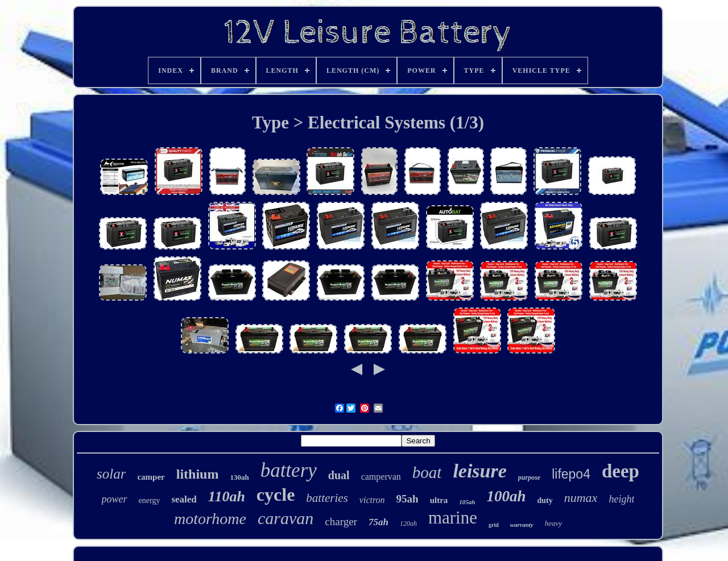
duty (545, 500)
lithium (198, 474)
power (115, 499)
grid (494, 525)
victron (372, 500)
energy (150, 500)
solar (111, 474)
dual (339, 475)
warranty (522, 525)
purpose (529, 477)
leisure (479, 471)
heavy (553, 523)
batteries (327, 498)
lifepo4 (571, 474)
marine (453, 518)
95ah (408, 499)
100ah (506, 496)
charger (341, 521)
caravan (286, 518)
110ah (227, 496)
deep (621, 471)
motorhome (210, 519)
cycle (276, 494)
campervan (381, 477)
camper (151, 477)
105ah (467, 502)
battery (289, 470)
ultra (439, 500)
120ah (408, 523)
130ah (239, 477)
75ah (379, 522)
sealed (184, 499)
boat (427, 472)
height (621, 499)
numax (581, 498)
